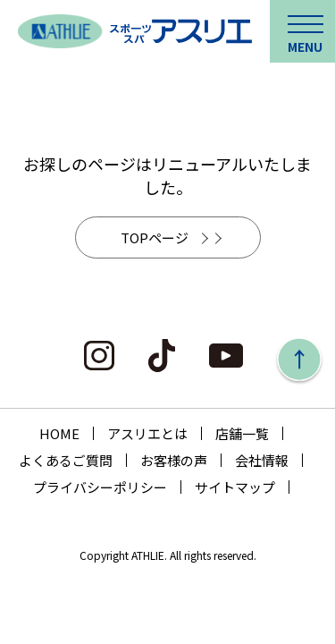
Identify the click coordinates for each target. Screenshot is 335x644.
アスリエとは (147, 433)
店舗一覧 (242, 433)
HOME (59, 433)
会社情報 (262, 460)
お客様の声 (174, 460)
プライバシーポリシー (100, 487)
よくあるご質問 (66, 460)
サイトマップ (235, 487)
